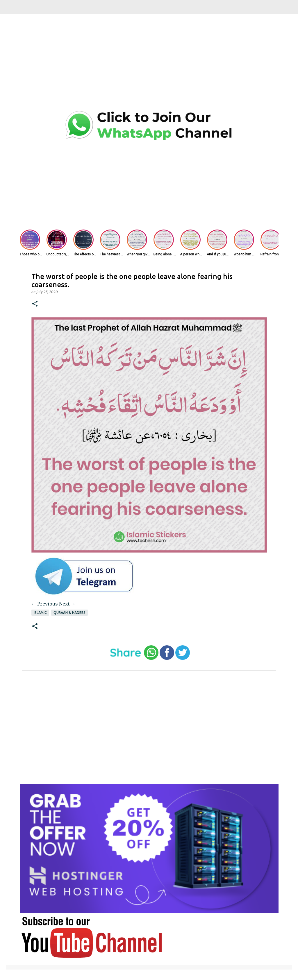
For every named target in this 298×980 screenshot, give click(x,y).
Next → (67, 604)
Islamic (40, 613)
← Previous (45, 604)
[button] (35, 304)
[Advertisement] (149, 67)
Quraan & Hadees (69, 613)
